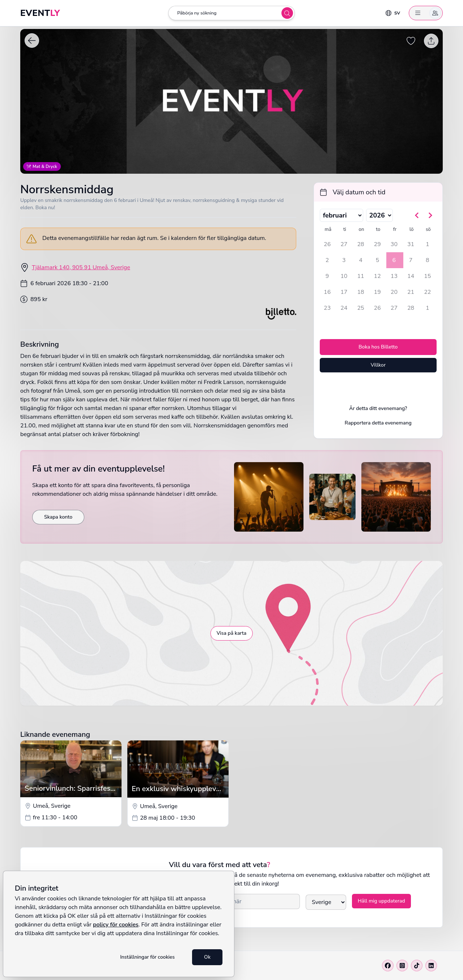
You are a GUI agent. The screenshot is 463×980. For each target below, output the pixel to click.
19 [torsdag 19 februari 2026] (377, 292)
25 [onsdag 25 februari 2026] (360, 308)
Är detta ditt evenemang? (378, 408)
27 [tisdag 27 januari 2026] (344, 244)
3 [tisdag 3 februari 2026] (344, 260)
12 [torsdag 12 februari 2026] (377, 276)
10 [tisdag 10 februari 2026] (344, 276)
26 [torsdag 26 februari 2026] (377, 308)
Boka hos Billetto (378, 347)
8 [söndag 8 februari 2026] (428, 260)
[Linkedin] (431, 966)
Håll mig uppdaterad (381, 901)
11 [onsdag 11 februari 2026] (360, 276)
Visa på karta (232, 633)
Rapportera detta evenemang (378, 423)
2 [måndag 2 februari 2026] (327, 260)
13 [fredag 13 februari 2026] (394, 276)
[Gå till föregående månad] (417, 215)
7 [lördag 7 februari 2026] (411, 260)
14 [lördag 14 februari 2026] (411, 276)
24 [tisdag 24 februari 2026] (344, 308)
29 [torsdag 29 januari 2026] (377, 244)
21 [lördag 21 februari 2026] (411, 292)
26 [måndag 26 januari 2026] (327, 244)
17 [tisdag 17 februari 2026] (344, 292)
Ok (207, 957)
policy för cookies (116, 925)
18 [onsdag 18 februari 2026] (360, 292)
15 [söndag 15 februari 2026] (427, 276)
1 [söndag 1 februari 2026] (428, 244)
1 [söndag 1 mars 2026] (428, 308)
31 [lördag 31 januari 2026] (411, 244)
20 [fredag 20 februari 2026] (394, 292)
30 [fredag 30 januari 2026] (394, 244)
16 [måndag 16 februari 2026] (327, 292)
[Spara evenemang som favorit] (411, 41)
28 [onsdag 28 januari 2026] (360, 244)
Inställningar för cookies (147, 957)
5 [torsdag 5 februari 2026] (377, 260)
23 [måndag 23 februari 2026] (327, 308)
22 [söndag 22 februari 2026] (427, 292)
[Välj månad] (341, 215)
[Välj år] (379, 215)
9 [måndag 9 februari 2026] (327, 276)
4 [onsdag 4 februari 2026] (361, 260)
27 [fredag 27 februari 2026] (394, 308)
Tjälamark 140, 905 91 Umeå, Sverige (81, 267)
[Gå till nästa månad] (430, 215)
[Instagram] (402, 966)
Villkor (378, 365)
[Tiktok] (417, 966)
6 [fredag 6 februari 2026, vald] (394, 260)
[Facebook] (388, 966)
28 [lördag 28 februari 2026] (411, 308)
